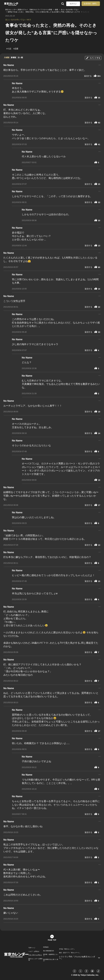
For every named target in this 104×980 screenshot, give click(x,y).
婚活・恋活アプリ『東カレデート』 (70, 953)
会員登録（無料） (91, 4)
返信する (88, 76)
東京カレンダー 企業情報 (35, 959)
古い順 (20, 57)
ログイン (73, 4)
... (99, 65)
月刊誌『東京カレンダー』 (67, 949)
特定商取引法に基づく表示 (51, 960)
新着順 (13, 57)
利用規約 (46, 947)
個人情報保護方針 (49, 951)
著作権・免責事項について (51, 955)
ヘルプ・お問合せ (34, 951)
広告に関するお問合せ (35, 955)
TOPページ (32, 948)
